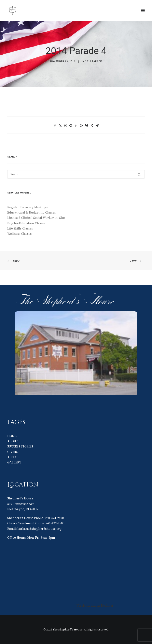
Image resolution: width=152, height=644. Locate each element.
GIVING (13, 452)
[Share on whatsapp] (81, 126)
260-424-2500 (54, 518)
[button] (143, 11)
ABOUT (13, 441)
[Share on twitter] (60, 126)
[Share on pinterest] (71, 126)
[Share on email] (97, 126)
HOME (12, 436)
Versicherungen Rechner (95, 605)
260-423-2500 (55, 523)
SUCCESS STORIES (20, 446)
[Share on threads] (66, 126)
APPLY (12, 457)
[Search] (76, 174)
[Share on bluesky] (87, 126)
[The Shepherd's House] (41, 11)
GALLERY (14, 462)
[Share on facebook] (55, 126)
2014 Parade (94, 61)
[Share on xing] (92, 126)
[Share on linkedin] (76, 126)
